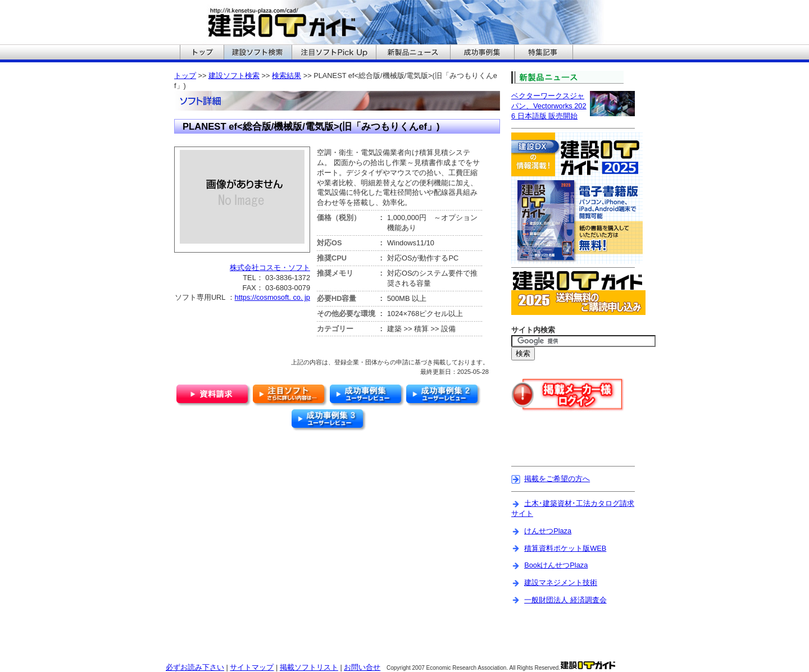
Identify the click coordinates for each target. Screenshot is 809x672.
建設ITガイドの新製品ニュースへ (413, 53)
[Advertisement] (577, 446)
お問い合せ (362, 667)
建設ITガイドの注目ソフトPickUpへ (334, 53)
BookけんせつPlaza (556, 565)
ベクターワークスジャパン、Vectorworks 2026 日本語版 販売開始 (549, 106)
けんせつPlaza (548, 531)
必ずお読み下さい (195, 667)
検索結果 (287, 76)
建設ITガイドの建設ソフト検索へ (258, 53)
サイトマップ (252, 667)
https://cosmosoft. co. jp (272, 297)
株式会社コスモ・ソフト (270, 268)
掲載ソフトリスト (309, 667)
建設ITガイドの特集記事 (544, 53)
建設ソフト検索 (234, 76)
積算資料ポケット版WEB (565, 548)
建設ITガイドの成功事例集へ (482, 53)
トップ (185, 76)
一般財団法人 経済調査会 (565, 600)
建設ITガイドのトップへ (202, 53)
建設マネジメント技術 (561, 582)
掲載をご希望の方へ (557, 479)
